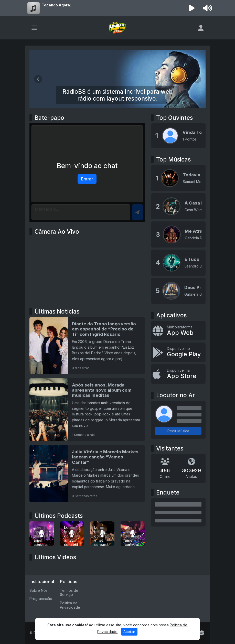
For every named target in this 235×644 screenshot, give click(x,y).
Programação (41, 599)
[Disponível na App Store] (178, 374)
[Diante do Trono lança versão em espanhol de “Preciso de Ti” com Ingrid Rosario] (87, 346)
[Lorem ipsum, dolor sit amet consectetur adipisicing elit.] (72, 534)
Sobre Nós (39, 590)
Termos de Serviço (69, 593)
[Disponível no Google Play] (178, 352)
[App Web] (178, 331)
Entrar (87, 179)
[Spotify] (202, 633)
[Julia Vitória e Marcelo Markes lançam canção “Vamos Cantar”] (87, 474)
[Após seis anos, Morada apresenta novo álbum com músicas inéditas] (87, 410)
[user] (201, 28)
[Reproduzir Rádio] (192, 8)
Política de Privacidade (70, 605)
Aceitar (129, 632)
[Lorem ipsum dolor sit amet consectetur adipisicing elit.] (42, 534)
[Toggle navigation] (34, 28)
